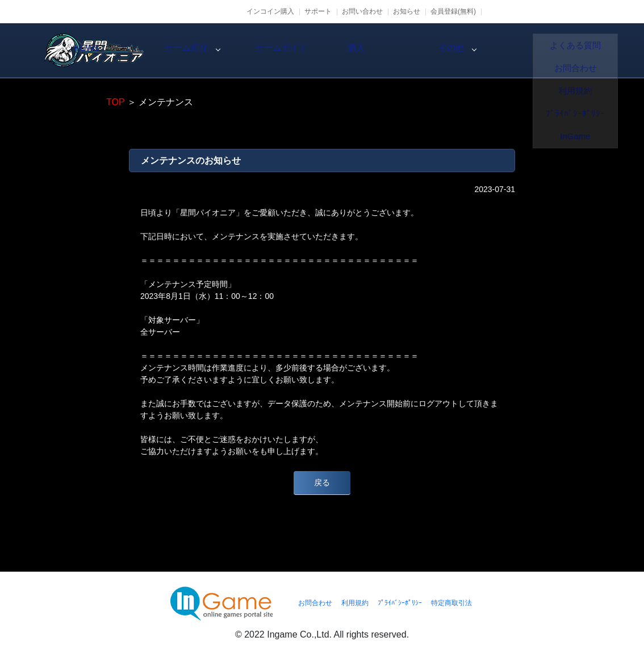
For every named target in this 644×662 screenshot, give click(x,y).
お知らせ (407, 11)
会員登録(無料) (453, 11)
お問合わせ (315, 603)
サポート (318, 11)
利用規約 (355, 603)
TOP (115, 102)
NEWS (200, 51)
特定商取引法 (451, 603)
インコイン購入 (270, 11)
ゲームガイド (393, 51)
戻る (322, 482)
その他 (586, 51)
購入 (490, 51)
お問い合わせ (362, 11)
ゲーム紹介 (296, 51)
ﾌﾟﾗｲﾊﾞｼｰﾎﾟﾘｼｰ (400, 603)
